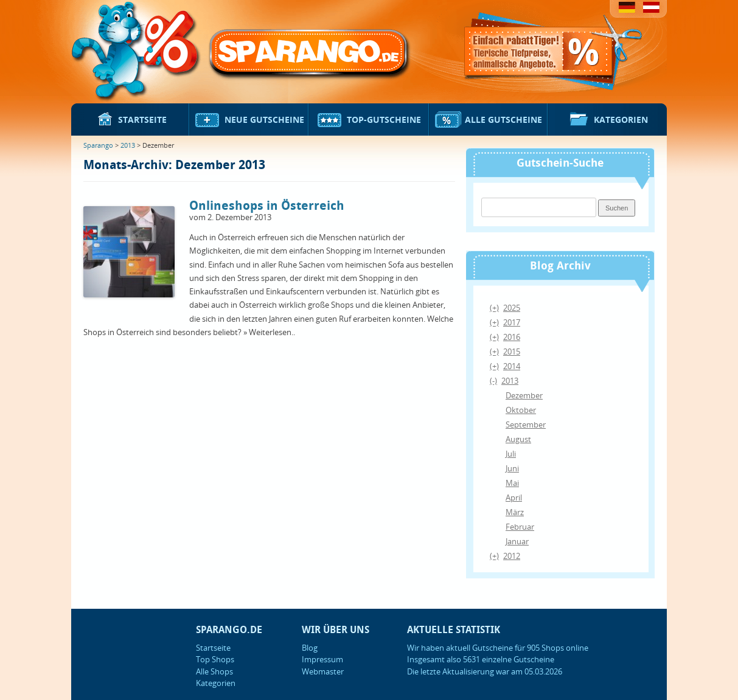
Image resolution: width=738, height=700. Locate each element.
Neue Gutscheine (249, 121)
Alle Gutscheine (488, 121)
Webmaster (323, 671)
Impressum (322, 659)
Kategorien (607, 121)
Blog (310, 648)
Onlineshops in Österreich (267, 206)
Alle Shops (214, 671)
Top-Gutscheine (369, 121)
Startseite (130, 121)
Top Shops (215, 659)
